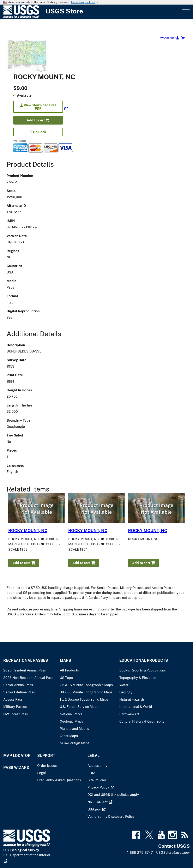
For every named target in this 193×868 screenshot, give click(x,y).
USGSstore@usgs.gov (173, 853)
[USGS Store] (48, 12)
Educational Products (144, 660)
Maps (65, 660)
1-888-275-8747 (140, 853)
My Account (169, 38)
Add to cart (38, 120)
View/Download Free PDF (38, 107)
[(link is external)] (40, 108)
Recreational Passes (26, 660)
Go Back (38, 132)
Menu (185, 12)
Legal (94, 756)
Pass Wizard (16, 768)
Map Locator (17, 756)
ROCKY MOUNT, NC (28, 531)
